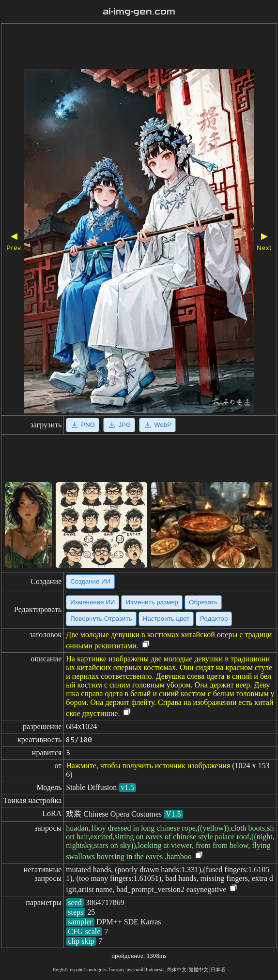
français (117, 970)
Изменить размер (152, 602)
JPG (119, 425)
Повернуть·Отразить (101, 619)
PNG (83, 425)
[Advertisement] (139, 47)
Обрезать (203, 602)
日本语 (218, 970)
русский (135, 970)
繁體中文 (199, 970)
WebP (157, 425)
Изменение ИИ (93, 602)
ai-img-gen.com (139, 12)
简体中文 (177, 970)
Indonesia (155, 970)
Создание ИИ (90, 581)
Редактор (214, 619)
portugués (97, 970)
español (78, 970)
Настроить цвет (166, 619)
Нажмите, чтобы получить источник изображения (148, 766)
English (60, 970)
